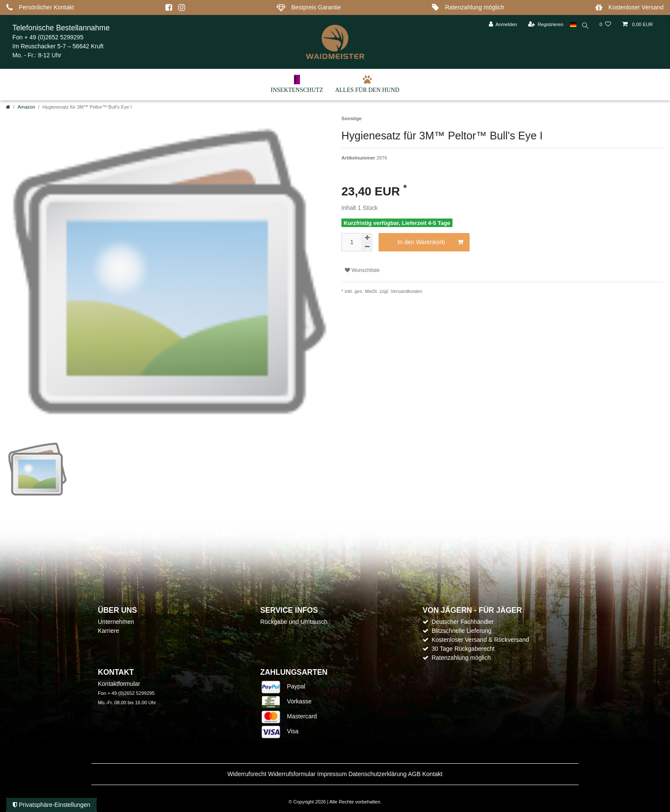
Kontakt (432, 774)
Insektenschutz (297, 84)
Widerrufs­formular (292, 774)
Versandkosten (406, 291)
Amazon (26, 107)
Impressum (332, 774)
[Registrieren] (544, 25)
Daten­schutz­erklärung (377, 774)
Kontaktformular (119, 684)
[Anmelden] (501, 25)
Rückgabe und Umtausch (294, 622)
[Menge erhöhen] (367, 238)
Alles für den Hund (367, 84)
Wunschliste (362, 270)
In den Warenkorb (431, 242)
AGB (414, 774)
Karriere (109, 631)
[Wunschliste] (605, 25)
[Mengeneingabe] (352, 242)
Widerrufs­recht (247, 774)
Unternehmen (116, 622)
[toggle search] (585, 27)
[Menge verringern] (367, 247)
